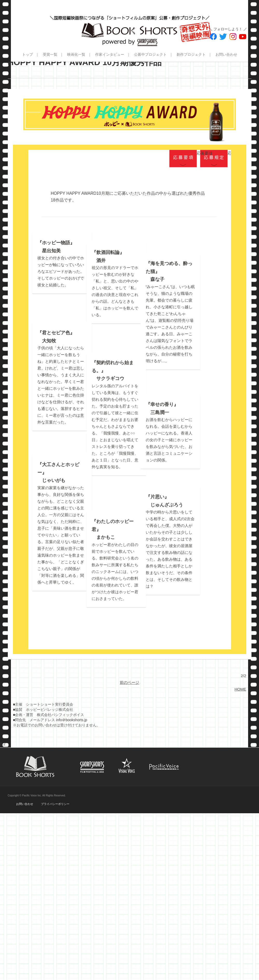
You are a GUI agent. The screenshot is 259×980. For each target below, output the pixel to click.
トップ (27, 54)
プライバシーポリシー (55, 855)
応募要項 (183, 159)
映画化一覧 (76, 54)
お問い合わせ (226, 54)
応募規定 (214, 159)
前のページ (129, 734)
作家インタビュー (110, 54)
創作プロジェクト (191, 54)
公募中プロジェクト (150, 54)
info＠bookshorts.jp (72, 771)
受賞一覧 (50, 54)
